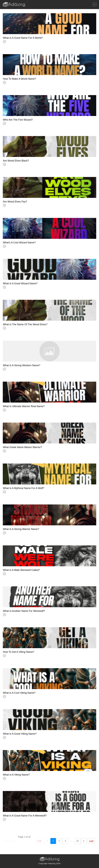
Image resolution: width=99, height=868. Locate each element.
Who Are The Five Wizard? (18, 120)
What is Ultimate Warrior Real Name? (24, 406)
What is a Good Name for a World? (23, 38)
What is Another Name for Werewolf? (24, 611)
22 (78, 841)
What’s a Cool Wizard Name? (19, 243)
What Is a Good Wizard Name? (20, 283)
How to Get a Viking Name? (19, 652)
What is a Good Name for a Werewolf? (25, 816)
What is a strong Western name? (22, 365)
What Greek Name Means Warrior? (22, 447)
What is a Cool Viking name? (19, 693)
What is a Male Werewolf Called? (21, 570)
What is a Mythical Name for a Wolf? (24, 488)
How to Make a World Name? (19, 79)
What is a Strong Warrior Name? (21, 529)
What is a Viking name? (16, 775)
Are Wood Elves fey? (15, 202)
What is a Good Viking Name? (20, 734)
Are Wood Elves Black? (16, 161)
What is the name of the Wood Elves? (25, 324)
